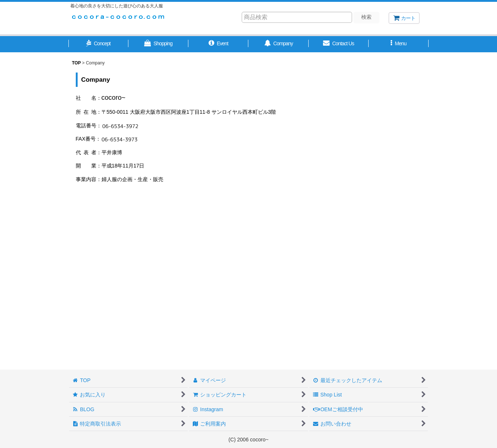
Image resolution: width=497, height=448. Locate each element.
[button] (98, 44)
